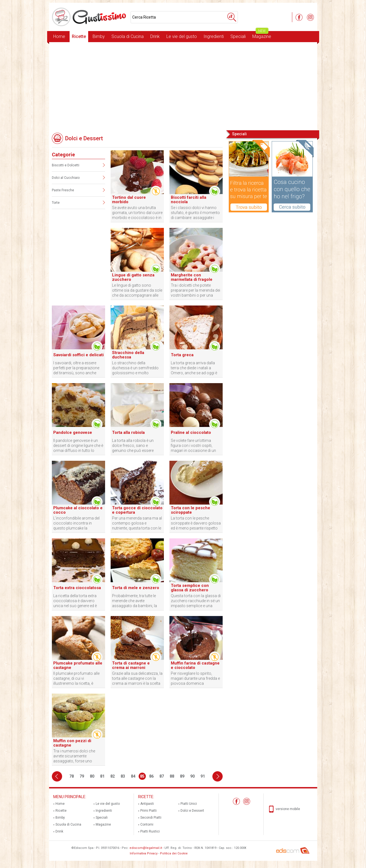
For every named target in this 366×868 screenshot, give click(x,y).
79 (82, 776)
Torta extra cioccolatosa (77, 588)
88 (172, 776)
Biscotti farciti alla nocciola (189, 200)
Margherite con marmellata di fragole (192, 277)
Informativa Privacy (144, 853)
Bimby (99, 36)
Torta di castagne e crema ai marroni (131, 665)
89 (182, 776)
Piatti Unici (189, 804)
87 (162, 776)
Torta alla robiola (128, 432)
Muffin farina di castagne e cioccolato (195, 665)
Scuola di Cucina (128, 36)
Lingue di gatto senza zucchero (133, 277)
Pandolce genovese (73, 432)
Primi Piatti (148, 811)
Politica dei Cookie (174, 853)
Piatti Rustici (150, 831)
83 (123, 776)
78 (72, 776)
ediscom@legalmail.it (146, 848)
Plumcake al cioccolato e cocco (78, 510)
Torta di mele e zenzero (136, 588)
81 (102, 776)
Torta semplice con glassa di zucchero (190, 588)
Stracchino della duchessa (128, 355)
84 (133, 776)
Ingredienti (214, 36)
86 (151, 776)
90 (192, 776)
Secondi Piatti (151, 818)
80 (92, 776)
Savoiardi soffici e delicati (78, 355)
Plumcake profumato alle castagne (78, 665)
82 (113, 776)
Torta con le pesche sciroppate (190, 510)
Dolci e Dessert (192, 811)
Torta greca (182, 355)
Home (59, 36)
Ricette (79, 36)
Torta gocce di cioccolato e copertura (137, 510)
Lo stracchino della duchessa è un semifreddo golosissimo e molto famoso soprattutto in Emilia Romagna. (137, 368)
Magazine (262, 35)
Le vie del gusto (182, 36)
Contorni (147, 824)
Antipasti (147, 804)
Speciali (238, 36)
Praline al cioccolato (191, 432)
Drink (155, 36)
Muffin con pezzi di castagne (72, 743)
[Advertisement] (183, 86)
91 (203, 776)
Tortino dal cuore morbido (129, 200)
